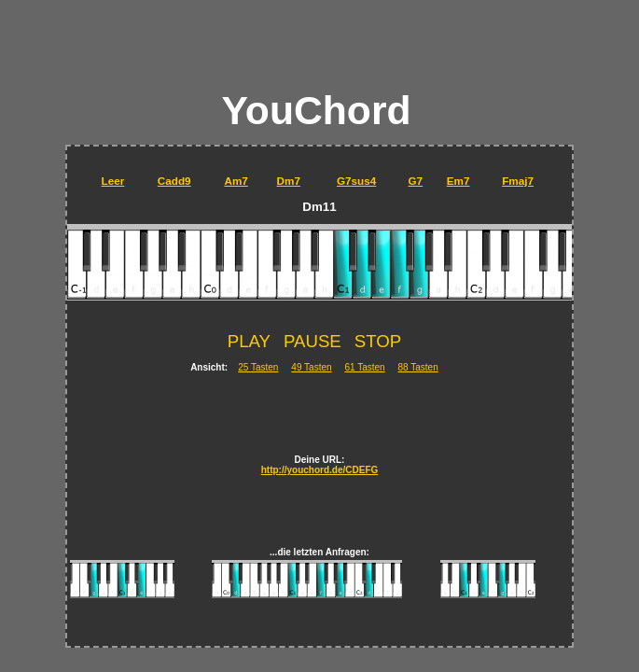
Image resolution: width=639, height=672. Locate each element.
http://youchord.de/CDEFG (320, 470)
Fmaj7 (518, 181)
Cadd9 (174, 181)
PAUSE (313, 341)
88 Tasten (418, 367)
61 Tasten (364, 367)
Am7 (236, 181)
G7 (415, 181)
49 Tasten (311, 367)
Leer (113, 181)
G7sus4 (356, 181)
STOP (378, 341)
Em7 (458, 181)
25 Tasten (258, 367)
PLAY (249, 341)
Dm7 (289, 181)
